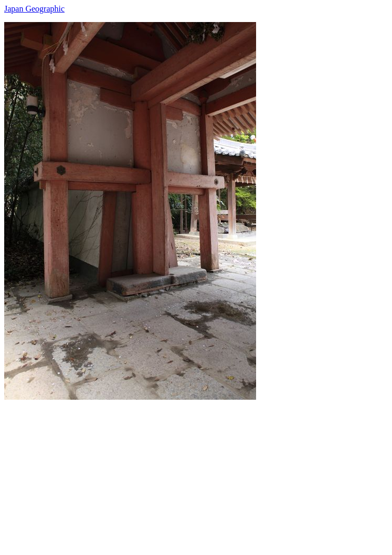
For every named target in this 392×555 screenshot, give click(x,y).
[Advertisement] (196, 473)
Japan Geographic (34, 9)
